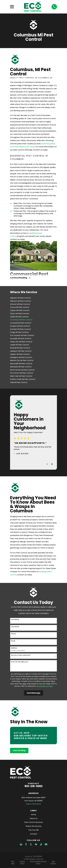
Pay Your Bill (33, 830)
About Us (33, 818)
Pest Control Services (33, 822)
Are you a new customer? (21, 655)
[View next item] (52, 464)
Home (33, 815)
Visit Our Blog (19, 750)
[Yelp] (31, 844)
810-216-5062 (34, 786)
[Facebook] (26, 844)
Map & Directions (33, 804)
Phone (13, 634)
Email (13, 641)
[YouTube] (46, 844)
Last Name (15, 627)
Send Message (33, 693)
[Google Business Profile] (21, 844)
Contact (34, 834)
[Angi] (41, 844)
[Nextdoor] (36, 844)
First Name (15, 620)
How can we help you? (20, 662)
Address (14, 648)
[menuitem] (33, 298)
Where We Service (33, 826)
